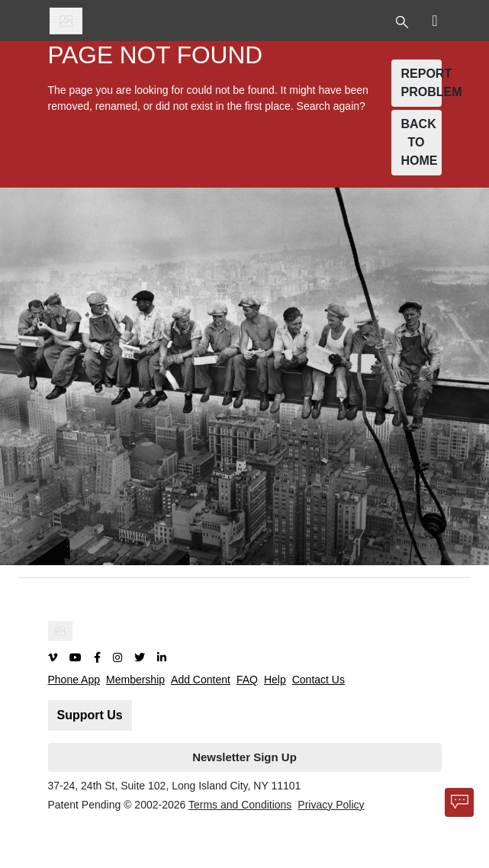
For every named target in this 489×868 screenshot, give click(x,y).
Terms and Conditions (240, 805)
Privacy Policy (331, 805)
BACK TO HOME (420, 142)
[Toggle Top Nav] (404, 21)
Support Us (90, 715)
